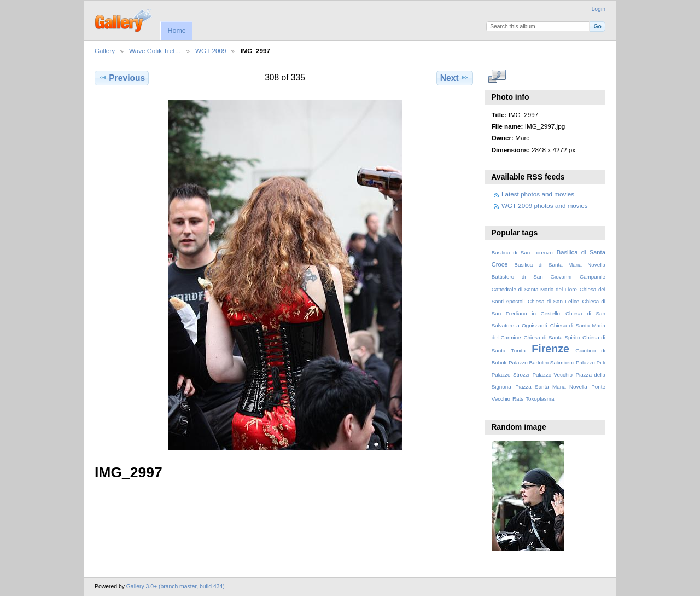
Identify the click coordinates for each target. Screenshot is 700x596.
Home (176, 31)
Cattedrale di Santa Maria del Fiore (534, 289)
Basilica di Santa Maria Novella (560, 265)
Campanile (593, 277)
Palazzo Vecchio (552, 375)
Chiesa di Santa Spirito (552, 337)
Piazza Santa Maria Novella (551, 387)
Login (599, 9)
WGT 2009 (211, 51)
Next (455, 78)
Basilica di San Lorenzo (522, 253)
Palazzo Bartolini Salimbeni (541, 363)
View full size (497, 77)
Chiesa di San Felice (553, 301)
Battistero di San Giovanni (532, 277)
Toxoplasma (540, 399)
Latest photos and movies (538, 194)
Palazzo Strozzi (511, 375)
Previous (122, 78)
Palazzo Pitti (591, 363)
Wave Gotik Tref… (155, 51)
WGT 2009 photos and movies (545, 206)
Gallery (105, 51)
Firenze (550, 349)
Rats (518, 399)
